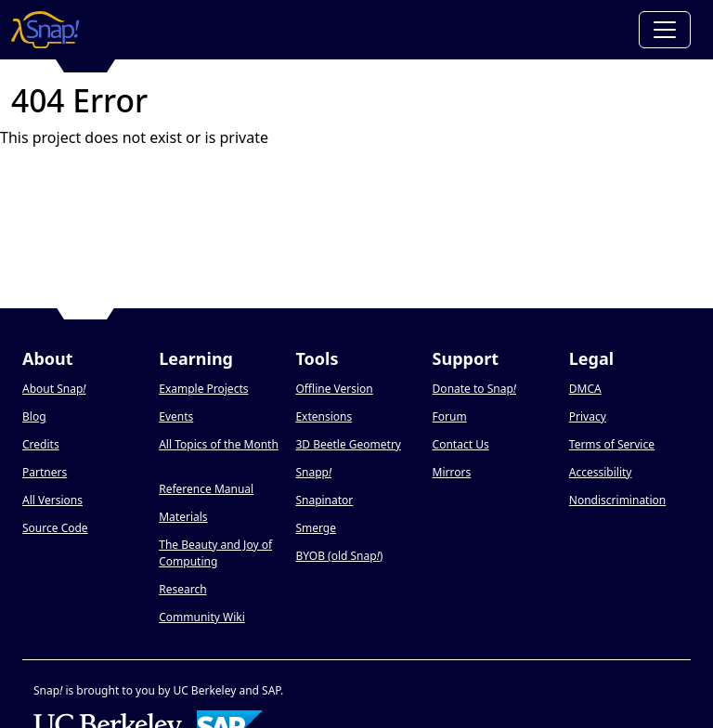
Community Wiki (202, 617)
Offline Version (334, 389)
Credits (41, 444)
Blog (34, 416)
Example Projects (203, 389)
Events (176, 416)
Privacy (588, 416)
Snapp (313, 472)
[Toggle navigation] (665, 30)
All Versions (52, 500)
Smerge (316, 528)
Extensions (324, 416)
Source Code (55, 528)
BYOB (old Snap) (339, 556)
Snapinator (324, 500)
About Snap (54, 389)
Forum (450, 416)
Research (182, 589)
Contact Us (461, 444)
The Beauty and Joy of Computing (215, 553)
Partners (45, 472)
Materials (183, 517)
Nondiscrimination (617, 500)
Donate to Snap (474, 389)
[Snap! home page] (45, 30)
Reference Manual (206, 489)
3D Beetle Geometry (348, 444)
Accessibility (601, 472)
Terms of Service (612, 444)
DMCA (585, 389)
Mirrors (452, 472)
